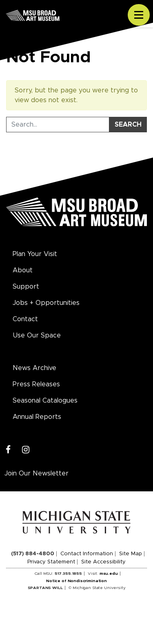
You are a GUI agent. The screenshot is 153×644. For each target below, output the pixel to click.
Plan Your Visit (35, 254)
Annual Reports (37, 417)
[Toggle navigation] (139, 15)
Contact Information (87, 554)
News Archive (34, 368)
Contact (25, 319)
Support (26, 287)
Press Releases (36, 384)
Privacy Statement (51, 562)
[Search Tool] (58, 125)
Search (128, 125)
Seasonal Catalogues (45, 401)
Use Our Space (37, 335)
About (23, 270)
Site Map (131, 554)
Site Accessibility (103, 562)
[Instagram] (26, 450)
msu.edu (109, 574)
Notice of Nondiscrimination (76, 581)
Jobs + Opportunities (46, 303)
